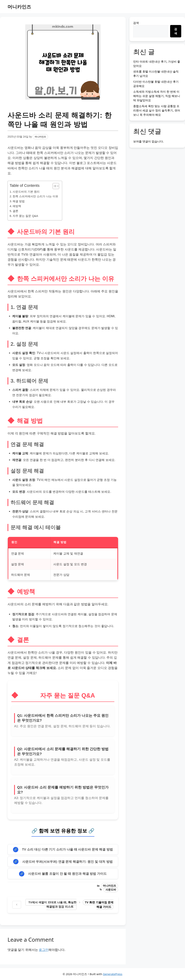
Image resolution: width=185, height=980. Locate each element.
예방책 (17, 206)
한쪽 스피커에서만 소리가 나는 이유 (35, 196)
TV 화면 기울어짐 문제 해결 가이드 (99, 905)
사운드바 (111, 890)
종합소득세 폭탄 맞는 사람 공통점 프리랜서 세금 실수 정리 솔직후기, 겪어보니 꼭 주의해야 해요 (157, 110)
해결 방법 (19, 201)
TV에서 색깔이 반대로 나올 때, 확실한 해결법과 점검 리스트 (52, 904)
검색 (136, 23)
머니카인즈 (19, 7)
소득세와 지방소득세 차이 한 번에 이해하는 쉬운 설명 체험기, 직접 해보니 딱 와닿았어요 (157, 96)
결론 (15, 211)
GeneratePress (113, 974)
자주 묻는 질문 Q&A (25, 216)
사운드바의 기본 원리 (26, 192)
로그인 (44, 950)
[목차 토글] (54, 186)
